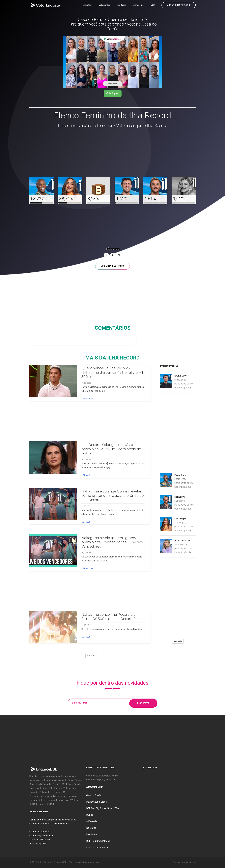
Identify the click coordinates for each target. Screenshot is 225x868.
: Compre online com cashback (53, 820)
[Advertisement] (113, 153)
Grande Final (138, 5)
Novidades (121, 5)
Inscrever (143, 703)
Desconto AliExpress (40, 840)
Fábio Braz (180, 475)
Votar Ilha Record (179, 5)
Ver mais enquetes (113, 266)
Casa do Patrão (94, 795)
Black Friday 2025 (38, 844)
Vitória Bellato (182, 541)
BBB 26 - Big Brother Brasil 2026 (102, 808)
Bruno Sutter (181, 376)
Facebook (150, 768)
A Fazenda (92, 821)
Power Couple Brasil (96, 802)
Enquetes (87, 5)
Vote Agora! (113, 93)
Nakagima (180, 497)
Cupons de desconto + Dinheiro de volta (49, 824)
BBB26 (90, 815)
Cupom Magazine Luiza (41, 836)
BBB (153, 5)
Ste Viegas (180, 519)
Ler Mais (87, 399)
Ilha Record (92, 834)
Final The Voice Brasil (97, 847)
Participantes (104, 5)
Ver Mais (91, 656)
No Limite (91, 828)
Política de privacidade (184, 862)
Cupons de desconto (40, 832)
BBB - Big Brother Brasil (98, 841)
